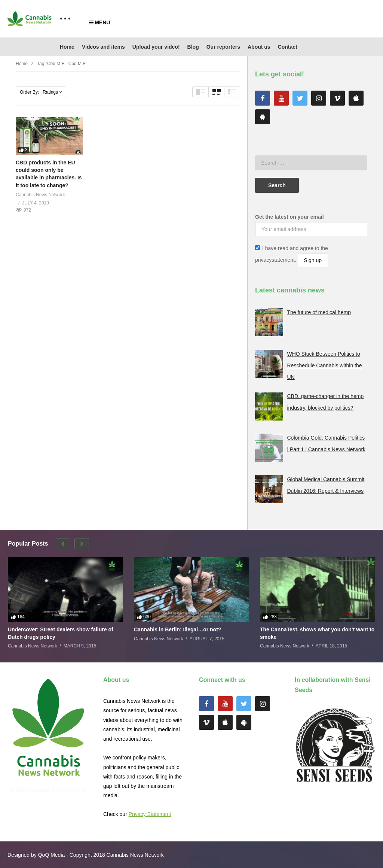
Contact (288, 47)
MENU (99, 22)
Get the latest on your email (289, 217)
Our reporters (223, 47)
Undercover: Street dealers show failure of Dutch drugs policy (61, 633)
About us (259, 47)
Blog (193, 47)
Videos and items (103, 47)
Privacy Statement (150, 814)
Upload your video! (156, 47)
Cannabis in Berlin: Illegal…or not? (177, 629)
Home (67, 47)
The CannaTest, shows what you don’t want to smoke (317, 633)
